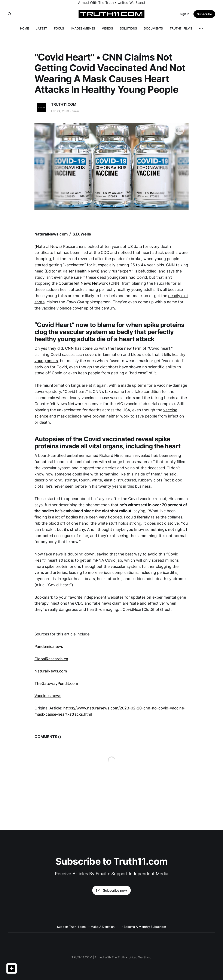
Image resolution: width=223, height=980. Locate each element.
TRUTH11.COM (64, 104)
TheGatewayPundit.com (56, 683)
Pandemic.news (49, 646)
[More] (201, 29)
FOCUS (59, 28)
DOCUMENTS (153, 28)
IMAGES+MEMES (83, 28)
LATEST (41, 28)
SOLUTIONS (128, 28)
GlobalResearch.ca (51, 659)
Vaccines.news (48, 696)
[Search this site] (10, 14)
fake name (114, 392)
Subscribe (204, 14)
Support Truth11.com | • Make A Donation (86, 927)
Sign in (184, 14)
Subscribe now (111, 890)
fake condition (148, 392)
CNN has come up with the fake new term (103, 348)
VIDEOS (107, 28)
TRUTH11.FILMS (181, 28)
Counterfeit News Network (83, 283)
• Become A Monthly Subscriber (144, 927)
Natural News (48, 246)
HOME (25, 28)
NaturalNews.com (51, 671)
